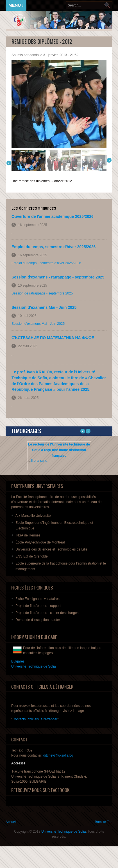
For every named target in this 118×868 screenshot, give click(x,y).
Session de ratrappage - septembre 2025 (42, 293)
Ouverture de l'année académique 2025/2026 (53, 216)
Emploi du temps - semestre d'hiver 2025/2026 (46, 263)
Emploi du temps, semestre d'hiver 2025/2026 (54, 247)
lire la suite (39, 461)
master (38, 620)
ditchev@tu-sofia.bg (58, 755)
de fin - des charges (47, 613)
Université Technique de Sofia (64, 832)
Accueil (11, 822)
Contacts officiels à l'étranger (35, 719)
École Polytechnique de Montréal (40, 542)
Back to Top (104, 822)
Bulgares (18, 661)
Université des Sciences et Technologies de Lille (51, 549)
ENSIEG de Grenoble (32, 556)
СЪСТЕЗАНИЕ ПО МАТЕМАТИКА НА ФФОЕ (53, 338)
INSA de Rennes (28, 535)
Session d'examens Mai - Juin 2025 (44, 307)
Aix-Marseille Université (33, 516)
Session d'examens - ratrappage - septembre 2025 (58, 277)
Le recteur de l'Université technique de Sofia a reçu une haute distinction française (59, 450)
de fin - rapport (38, 606)
